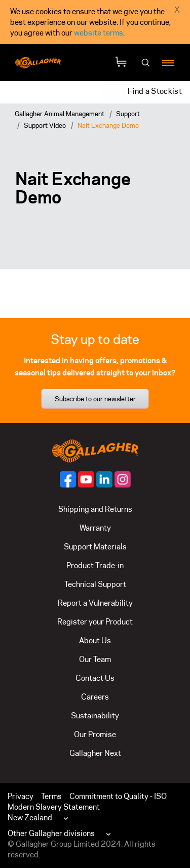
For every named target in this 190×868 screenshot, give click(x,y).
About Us (95, 640)
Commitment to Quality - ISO (118, 796)
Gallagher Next (95, 753)
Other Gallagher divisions (51, 833)
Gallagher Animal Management (60, 114)
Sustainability (95, 716)
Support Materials (95, 547)
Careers (95, 697)
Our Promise (95, 734)
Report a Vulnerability (95, 603)
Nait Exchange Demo (108, 125)
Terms (51, 796)
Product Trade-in (95, 565)
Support (128, 114)
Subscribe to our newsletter (95, 399)
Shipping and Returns (95, 509)
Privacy (21, 796)
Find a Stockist (155, 91)
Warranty (95, 528)
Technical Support (95, 584)
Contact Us (95, 678)
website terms (99, 33)
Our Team (95, 659)
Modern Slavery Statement (54, 807)
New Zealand (30, 818)
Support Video (45, 125)
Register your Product (95, 622)
